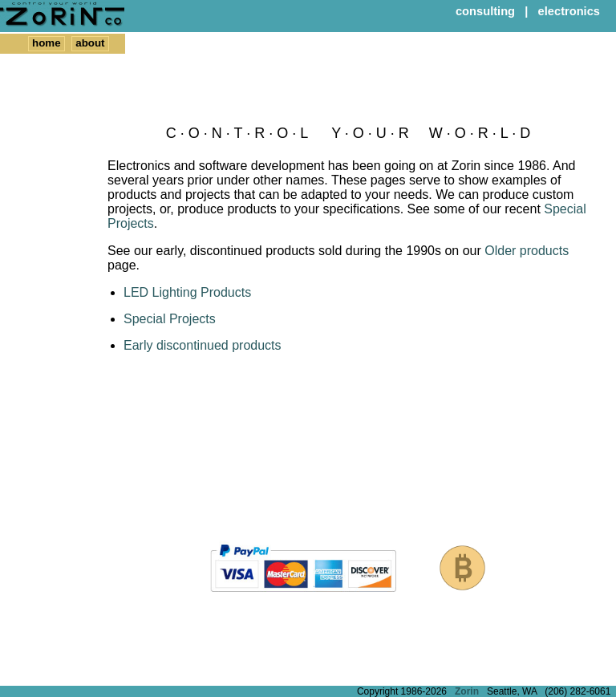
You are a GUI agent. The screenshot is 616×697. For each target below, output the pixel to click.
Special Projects (170, 319)
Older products (527, 251)
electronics (569, 11)
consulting (485, 11)
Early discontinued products (203, 345)
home (47, 43)
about (90, 43)
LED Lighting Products (187, 292)
